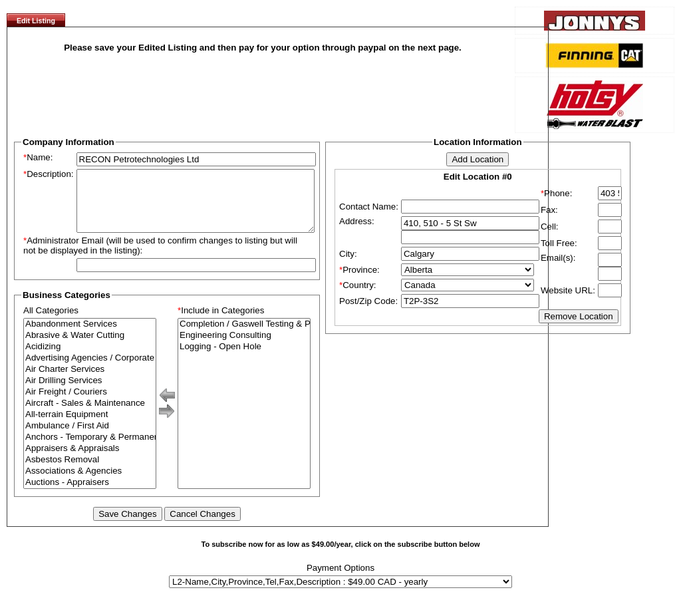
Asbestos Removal (90, 472)
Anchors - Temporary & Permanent (90, 449)
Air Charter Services (90, 382)
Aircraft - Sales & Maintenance (90, 415)
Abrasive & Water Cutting (90, 348)
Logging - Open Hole (244, 359)
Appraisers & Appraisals (90, 461)
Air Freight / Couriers (90, 404)
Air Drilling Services (90, 393)
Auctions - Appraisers (90, 495)
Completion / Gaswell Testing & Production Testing (244, 336)
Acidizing (90, 359)
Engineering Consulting (244, 348)
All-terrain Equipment (90, 427)
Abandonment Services (90, 336)
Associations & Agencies (90, 483)
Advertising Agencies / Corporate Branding (90, 370)
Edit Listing (36, 21)
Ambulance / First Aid (90, 438)
